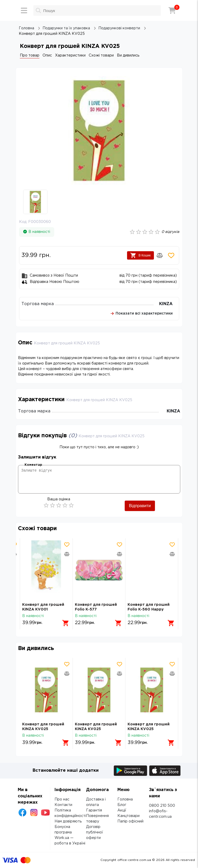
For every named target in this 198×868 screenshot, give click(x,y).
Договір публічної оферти (95, 832)
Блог (122, 805)
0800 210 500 (162, 806)
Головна (125, 799)
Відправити (140, 506)
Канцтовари (128, 816)
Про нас (62, 799)
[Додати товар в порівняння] (160, 255)
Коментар (33, 465)
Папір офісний (130, 821)
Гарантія (94, 810)
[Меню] (24, 10)
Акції (122, 810)
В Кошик (140, 255)
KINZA (166, 304)
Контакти (63, 805)
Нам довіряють (68, 821)
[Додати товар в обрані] (171, 255)
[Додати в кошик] (66, 623)
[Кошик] (172, 10)
